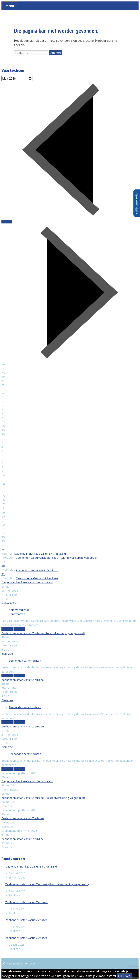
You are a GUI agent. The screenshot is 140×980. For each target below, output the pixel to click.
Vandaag (7, 222)
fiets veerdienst (19, 610)
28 (3, 549)
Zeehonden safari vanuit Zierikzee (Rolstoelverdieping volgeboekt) (58, 558)
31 (3, 574)
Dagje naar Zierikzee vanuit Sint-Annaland (40, 554)
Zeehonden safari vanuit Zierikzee (37, 570)
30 (3, 566)
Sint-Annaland (10, 603)
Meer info (7, 629)
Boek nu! (20, 629)
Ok (120, 976)
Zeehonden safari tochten (25, 661)
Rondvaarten (17, 614)
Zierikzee (7, 654)
